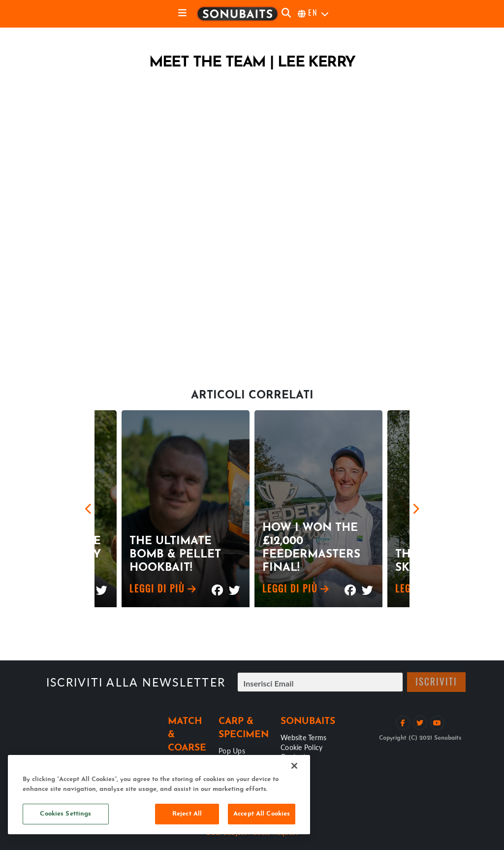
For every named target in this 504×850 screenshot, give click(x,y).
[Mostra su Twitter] (102, 586)
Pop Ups (232, 751)
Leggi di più (163, 590)
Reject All (187, 814)
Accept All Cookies (262, 814)
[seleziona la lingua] (314, 14)
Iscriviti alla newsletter (136, 682)
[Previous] (89, 509)
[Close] (294, 766)
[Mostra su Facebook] (217, 586)
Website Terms (303, 737)
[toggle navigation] (182, 14)
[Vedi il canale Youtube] (437, 723)
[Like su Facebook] (403, 723)
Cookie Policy (301, 747)
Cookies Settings (65, 814)
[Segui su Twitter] (420, 723)
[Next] (415, 509)
